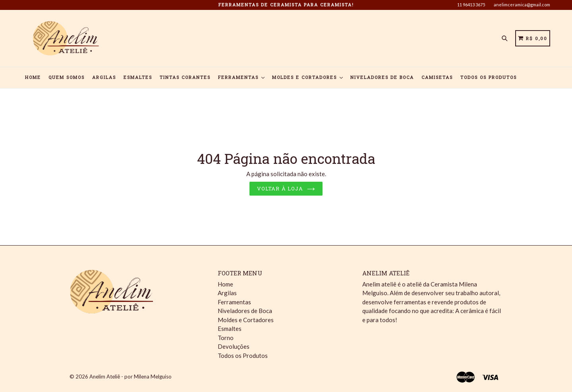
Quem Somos (67, 77)
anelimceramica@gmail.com (522, 5)
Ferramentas (241, 77)
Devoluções (234, 346)
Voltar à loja (286, 188)
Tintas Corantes (185, 77)
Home (33, 77)
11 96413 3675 (471, 5)
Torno (226, 338)
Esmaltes (138, 77)
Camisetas (437, 77)
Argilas (104, 77)
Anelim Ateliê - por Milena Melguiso (130, 377)
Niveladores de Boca (382, 77)
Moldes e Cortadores (307, 77)
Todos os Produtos (489, 77)
